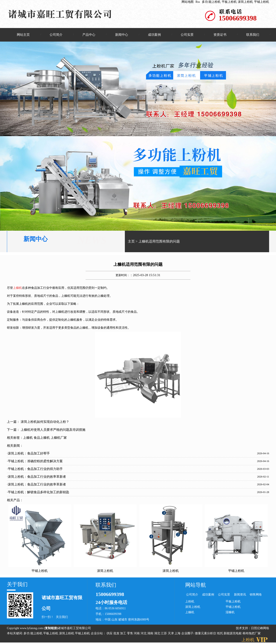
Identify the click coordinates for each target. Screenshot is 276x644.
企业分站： (98, 634)
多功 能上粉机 (211, 2)
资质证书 (220, 35)
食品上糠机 (42, 438)
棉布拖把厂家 (252, 634)
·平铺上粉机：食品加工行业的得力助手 (35, 470)
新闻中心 (122, 35)
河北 (144, 634)
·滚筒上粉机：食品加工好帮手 (28, 454)
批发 (117, 634)
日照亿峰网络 (260, 629)
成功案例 (154, 35)
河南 (137, 634)
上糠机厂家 (59, 438)
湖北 (158, 634)
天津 (171, 634)
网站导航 (196, 585)
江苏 (164, 634)
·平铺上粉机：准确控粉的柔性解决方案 (35, 462)
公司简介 (56, 35)
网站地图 (188, 2)
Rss (198, 2)
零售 (130, 634)
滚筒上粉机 (245, 2)
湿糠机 (230, 613)
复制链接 (51, 629)
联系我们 (253, 35)
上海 (178, 634)
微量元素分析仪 (205, 634)
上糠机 (28, 438)
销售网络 (256, 595)
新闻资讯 (240, 595)
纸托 (220, 634)
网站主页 (23, 35)
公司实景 (187, 35)
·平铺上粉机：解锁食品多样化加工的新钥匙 (38, 493)
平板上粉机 (229, 2)
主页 (131, 242)
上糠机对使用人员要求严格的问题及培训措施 (53, 430)
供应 (110, 634)
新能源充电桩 (233, 634)
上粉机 (190, 602)
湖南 (151, 634)
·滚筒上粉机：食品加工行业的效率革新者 (36, 477)
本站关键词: (15, 634)
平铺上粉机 (262, 2)
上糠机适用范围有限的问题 (159, 242)
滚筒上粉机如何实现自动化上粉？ (45, 422)
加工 (124, 634)
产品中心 (89, 35)
